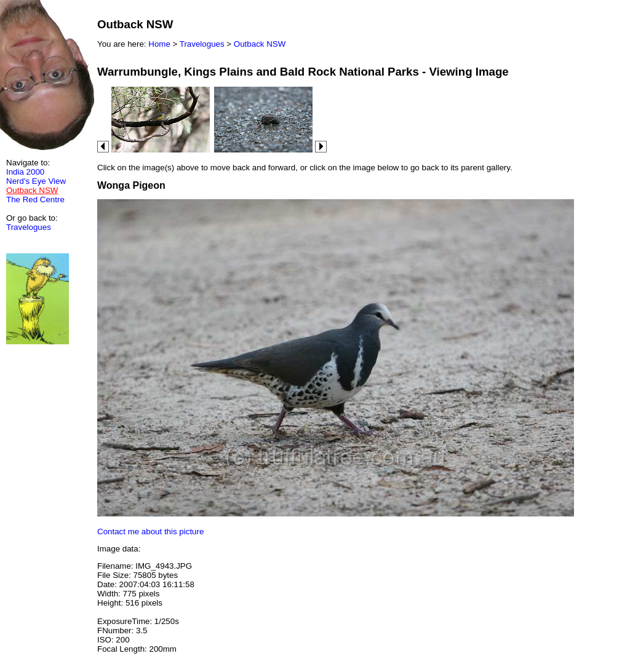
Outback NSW (260, 44)
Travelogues (29, 227)
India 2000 (25, 172)
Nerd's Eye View (36, 181)
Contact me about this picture (150, 532)
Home (159, 44)
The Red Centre (35, 200)
